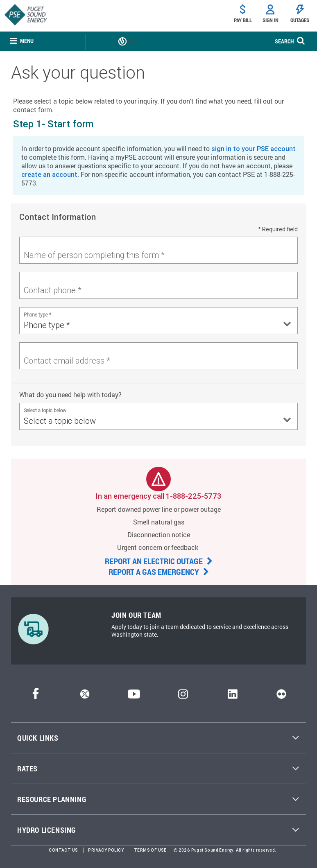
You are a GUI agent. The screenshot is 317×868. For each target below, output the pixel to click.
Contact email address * (67, 361)
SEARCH (284, 41)
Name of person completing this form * (94, 255)
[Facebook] (36, 697)
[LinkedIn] (232, 697)
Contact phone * (53, 290)
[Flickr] (281, 697)
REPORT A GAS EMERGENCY (159, 572)
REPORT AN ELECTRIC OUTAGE (159, 561)
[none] (22, 42)
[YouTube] (134, 697)
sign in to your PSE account (254, 149)
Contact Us (63, 850)
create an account (49, 174)
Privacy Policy (106, 850)
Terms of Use (150, 850)
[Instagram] (183, 697)
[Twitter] (85, 697)
